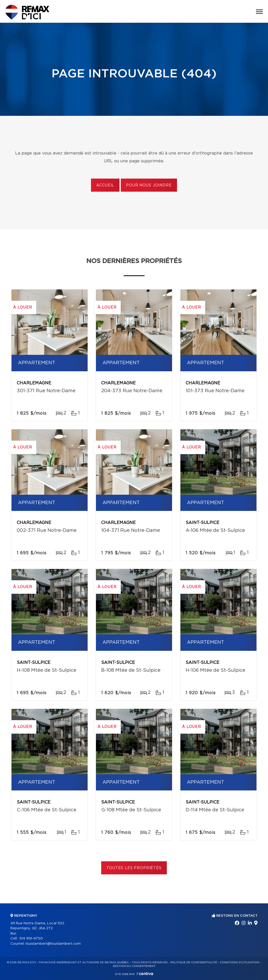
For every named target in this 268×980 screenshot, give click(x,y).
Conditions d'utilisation (239, 962)
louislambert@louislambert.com (53, 944)
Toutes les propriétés (134, 868)
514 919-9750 (31, 939)
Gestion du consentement (134, 966)
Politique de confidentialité (194, 962)
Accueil (105, 185)
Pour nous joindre (149, 185)
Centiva (145, 974)
